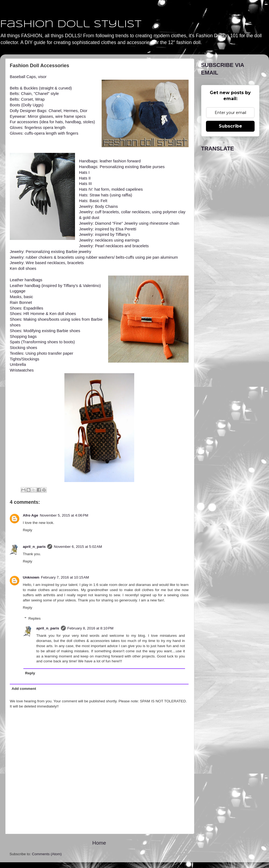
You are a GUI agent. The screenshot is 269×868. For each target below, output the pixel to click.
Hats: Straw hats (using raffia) (106, 195)
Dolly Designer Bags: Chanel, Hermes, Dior (49, 111)
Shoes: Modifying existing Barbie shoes (45, 331)
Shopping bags (23, 336)
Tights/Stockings (24, 359)
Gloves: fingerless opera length (38, 128)
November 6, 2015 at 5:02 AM (78, 547)
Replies (35, 618)
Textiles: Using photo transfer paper (42, 353)
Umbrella (18, 365)
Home (99, 843)
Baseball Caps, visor (29, 77)
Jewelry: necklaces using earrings (109, 240)
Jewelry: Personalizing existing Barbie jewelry (50, 252)
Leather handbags (26, 280)
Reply (28, 530)
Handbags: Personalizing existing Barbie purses (122, 167)
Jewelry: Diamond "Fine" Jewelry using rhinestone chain (129, 223)
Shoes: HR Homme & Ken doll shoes (43, 314)
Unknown (31, 577)
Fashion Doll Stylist (71, 24)
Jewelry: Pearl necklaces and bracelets (114, 246)
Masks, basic (21, 297)
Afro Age (31, 515)
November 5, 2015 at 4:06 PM (64, 515)
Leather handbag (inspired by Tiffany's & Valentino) (55, 286)
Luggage (18, 291)
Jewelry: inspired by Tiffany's (105, 234)
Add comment (24, 689)
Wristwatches (22, 370)
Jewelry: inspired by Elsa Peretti (108, 229)
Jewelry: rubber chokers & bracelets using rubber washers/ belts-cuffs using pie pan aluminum (94, 257)
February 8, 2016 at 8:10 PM (90, 628)
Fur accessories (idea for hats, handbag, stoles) (52, 122)
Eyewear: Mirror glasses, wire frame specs (48, 116)
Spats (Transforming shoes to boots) (42, 342)
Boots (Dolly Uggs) (27, 105)
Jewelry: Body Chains (98, 206)
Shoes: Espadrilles (26, 308)
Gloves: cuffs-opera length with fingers (44, 133)
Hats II (85, 178)
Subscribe (230, 126)
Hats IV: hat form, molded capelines (111, 189)
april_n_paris (34, 547)
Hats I (84, 172)
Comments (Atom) (47, 854)
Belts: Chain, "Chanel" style (34, 94)
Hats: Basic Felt (93, 201)
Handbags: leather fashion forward (110, 161)
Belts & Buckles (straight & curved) (41, 88)
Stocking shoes (24, 348)
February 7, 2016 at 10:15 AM (65, 577)
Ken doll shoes (23, 268)
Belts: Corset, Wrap (27, 99)
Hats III (85, 184)
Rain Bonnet (21, 302)
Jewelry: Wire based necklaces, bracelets (47, 263)
